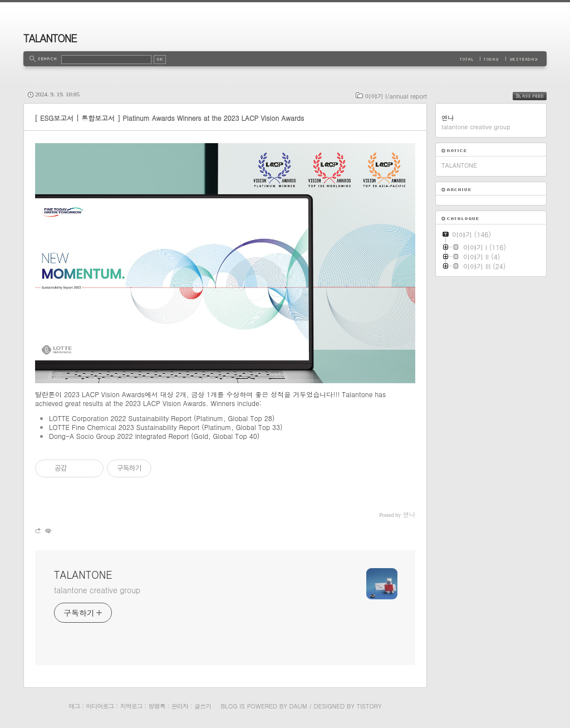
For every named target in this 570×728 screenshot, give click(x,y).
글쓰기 (203, 706)
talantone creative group (97, 590)
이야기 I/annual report (396, 96)
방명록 (157, 706)
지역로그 (131, 706)
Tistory (369, 706)
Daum (298, 706)
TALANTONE (50, 38)
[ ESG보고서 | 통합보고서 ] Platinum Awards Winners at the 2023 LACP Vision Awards (169, 118)
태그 (74, 706)
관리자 (180, 706)
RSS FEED (538, 96)
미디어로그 (100, 706)
